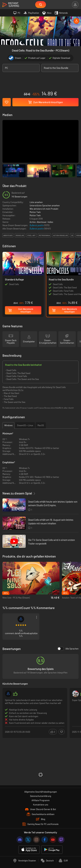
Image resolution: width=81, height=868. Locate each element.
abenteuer (8, 235)
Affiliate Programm (41, 800)
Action (33, 222)
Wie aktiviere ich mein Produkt (44, 209)
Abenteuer (42, 222)
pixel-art (31, 235)
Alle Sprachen (68, 649)
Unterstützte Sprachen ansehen (45, 205)
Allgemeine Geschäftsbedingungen (41, 792)
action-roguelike (61, 235)
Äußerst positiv (37, 225)
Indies (50, 222)
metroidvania (44, 235)
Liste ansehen (36, 202)
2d (72, 235)
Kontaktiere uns (41, 805)
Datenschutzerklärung (41, 796)
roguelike (20, 235)
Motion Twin (35, 212)
